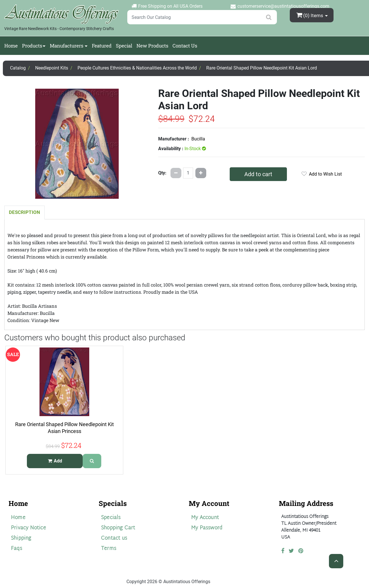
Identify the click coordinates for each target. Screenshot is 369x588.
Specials (111, 518)
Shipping (21, 538)
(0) (310, 15)
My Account (205, 518)
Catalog (18, 68)
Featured (102, 46)
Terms (109, 549)
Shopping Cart (118, 528)
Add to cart (258, 174)
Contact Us (185, 46)
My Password (207, 528)
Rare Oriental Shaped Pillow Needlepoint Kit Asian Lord (262, 68)
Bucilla (198, 139)
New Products (152, 46)
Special (124, 46)
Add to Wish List (322, 174)
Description (24, 212)
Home (11, 46)
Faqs (16, 549)
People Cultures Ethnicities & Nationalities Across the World (137, 68)
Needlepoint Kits (52, 68)
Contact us (114, 538)
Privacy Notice (28, 528)
